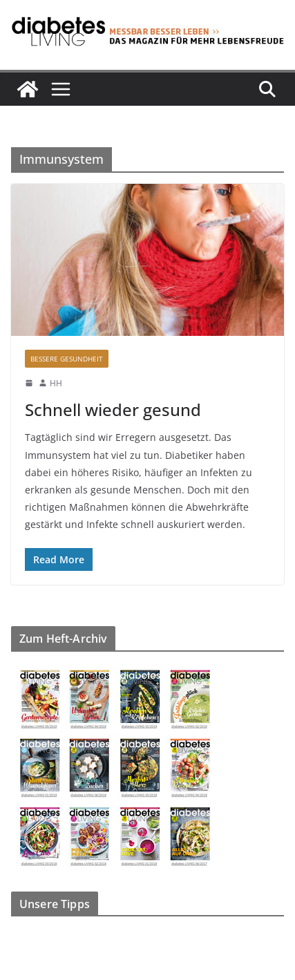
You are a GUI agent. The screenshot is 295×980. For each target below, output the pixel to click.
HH (56, 383)
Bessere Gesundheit (67, 359)
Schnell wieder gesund (113, 409)
